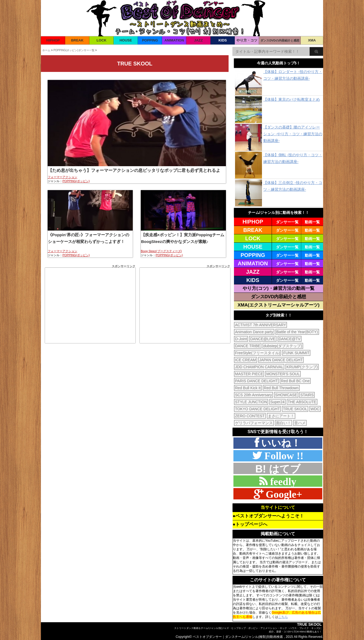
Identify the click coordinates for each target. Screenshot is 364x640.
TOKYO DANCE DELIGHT (257, 409)
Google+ (283, 494)
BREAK (77, 40)
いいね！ (280, 443)
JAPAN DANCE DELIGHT (281, 360)
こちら (283, 617)
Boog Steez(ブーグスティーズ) (161, 251)
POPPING (150, 40)
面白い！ (283, 423)
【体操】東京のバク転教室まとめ (292, 99)
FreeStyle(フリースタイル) (258, 353)
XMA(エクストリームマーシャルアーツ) (278, 305)
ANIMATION (174, 40)
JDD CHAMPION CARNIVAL (259, 367)
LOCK (102, 40)
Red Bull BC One (295, 381)
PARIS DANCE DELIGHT (256, 381)
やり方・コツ (247, 40)
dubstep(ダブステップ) (283, 346)
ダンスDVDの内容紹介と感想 (280, 40)
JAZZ (199, 40)
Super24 (277, 402)
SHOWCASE (286, 395)
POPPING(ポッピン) (76, 181)
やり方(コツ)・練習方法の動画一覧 (278, 288)
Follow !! (283, 456)
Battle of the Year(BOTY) (297, 332)
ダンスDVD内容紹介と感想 (279, 297)
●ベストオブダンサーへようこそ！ (268, 516)
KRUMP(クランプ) (302, 367)
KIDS (223, 40)
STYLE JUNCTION (251, 402)
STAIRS (307, 395)
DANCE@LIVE (263, 339)
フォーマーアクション (62, 177)
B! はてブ (278, 469)
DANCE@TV (290, 339)
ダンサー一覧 (287, 222)
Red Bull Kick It (248, 388)
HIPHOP (53, 40)
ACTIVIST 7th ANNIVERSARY (260, 325)
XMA (312, 40)
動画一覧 (312, 222)
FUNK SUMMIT (296, 353)
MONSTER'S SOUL (283, 374)
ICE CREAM (246, 360)
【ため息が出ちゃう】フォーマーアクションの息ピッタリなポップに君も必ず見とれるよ (134, 170)
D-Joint (241, 339)
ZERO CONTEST (250, 416)
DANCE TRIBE (248, 346)
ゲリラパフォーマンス (254, 423)
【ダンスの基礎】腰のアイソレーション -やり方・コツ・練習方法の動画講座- (293, 134)
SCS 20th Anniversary (253, 395)
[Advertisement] (90, 305)
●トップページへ (250, 524)
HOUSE (126, 40)
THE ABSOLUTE (302, 402)
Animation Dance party (254, 332)
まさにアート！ (281, 416)
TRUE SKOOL (295, 409)
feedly (282, 481)
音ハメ (300, 423)
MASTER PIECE (249, 374)
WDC (315, 409)
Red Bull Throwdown (281, 388)
